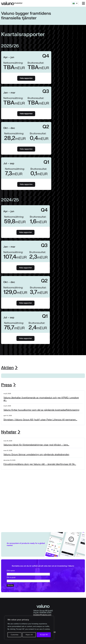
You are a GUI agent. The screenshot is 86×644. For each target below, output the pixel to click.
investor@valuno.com (42, 615)
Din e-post (28, 579)
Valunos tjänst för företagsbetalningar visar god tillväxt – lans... (36, 445)
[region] (29, 628)
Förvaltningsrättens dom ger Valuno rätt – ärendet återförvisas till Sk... (40, 464)
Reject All (29, 635)
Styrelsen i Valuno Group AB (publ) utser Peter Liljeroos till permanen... (40, 420)
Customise (15, 635)
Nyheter (9, 432)
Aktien (7, 368)
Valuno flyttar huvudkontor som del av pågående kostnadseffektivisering (41, 410)
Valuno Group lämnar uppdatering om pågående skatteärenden (36, 454)
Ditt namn (28, 572)
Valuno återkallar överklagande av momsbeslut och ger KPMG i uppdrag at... (41, 399)
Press (6, 385)
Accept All (44, 635)
